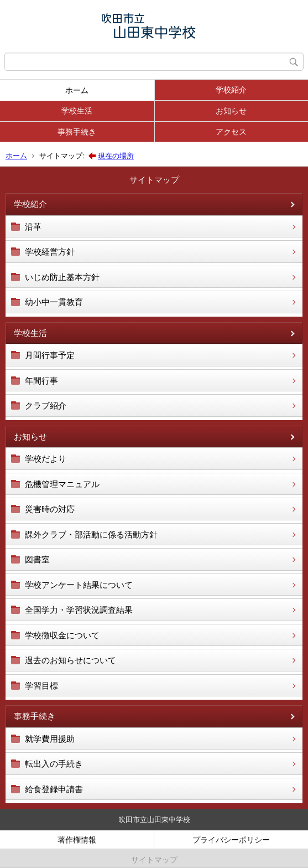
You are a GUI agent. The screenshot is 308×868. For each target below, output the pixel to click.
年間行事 (41, 381)
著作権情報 (77, 840)
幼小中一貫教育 (54, 302)
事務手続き (77, 132)
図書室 (37, 559)
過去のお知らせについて (71, 660)
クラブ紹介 (46, 405)
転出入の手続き (54, 764)
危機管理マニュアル (62, 484)
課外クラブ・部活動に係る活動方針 (91, 534)
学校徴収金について (62, 635)
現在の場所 (116, 156)
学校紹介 (231, 90)
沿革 (33, 227)
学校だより (46, 459)
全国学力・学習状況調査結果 (79, 610)
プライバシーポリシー (231, 840)
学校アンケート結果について (79, 585)
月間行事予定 (50, 355)
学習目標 (41, 686)
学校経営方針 (50, 252)
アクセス (231, 132)
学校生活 (77, 111)
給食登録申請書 (54, 789)
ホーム (77, 90)
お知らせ (231, 111)
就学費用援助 (50, 739)
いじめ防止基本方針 (62, 277)
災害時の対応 (50, 509)
